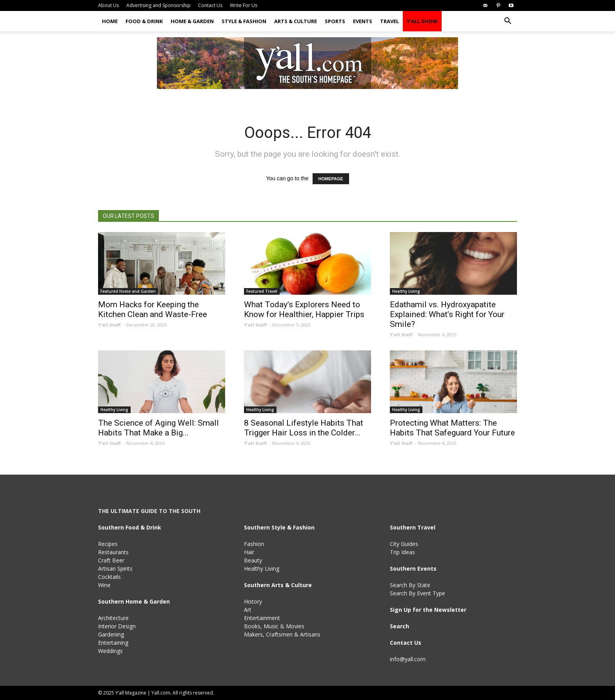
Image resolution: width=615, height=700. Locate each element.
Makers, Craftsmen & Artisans (282, 634)
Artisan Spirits (115, 569)
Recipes (108, 544)
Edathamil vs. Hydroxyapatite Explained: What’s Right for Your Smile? (447, 314)
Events (363, 21)
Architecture (113, 618)
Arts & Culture (296, 21)
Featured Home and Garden (128, 291)
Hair (249, 552)
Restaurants (113, 552)
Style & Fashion (244, 21)
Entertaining (113, 643)
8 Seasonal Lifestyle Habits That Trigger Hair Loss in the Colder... (304, 428)
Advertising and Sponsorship (158, 5)
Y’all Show (422, 21)
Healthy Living (406, 291)
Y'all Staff (109, 325)
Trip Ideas (402, 552)
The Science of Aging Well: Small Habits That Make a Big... (158, 428)
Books (252, 626)
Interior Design (117, 626)
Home (110, 21)
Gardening (111, 634)
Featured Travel (262, 291)
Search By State (410, 585)
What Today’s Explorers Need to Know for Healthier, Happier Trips (304, 309)
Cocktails (109, 577)
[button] (508, 22)
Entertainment (262, 618)
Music (271, 626)
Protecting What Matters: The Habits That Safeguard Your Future (452, 428)
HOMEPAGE (331, 179)
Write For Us (244, 5)
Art (248, 610)
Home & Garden (192, 21)
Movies (295, 626)
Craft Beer (111, 560)
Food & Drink (144, 21)
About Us (108, 5)
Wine (104, 585)
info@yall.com (408, 659)
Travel (389, 21)
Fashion (254, 544)
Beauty (253, 560)
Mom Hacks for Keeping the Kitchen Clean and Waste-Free (153, 309)
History (253, 601)
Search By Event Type (418, 593)
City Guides (404, 544)
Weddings (110, 651)
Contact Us (210, 5)
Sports (335, 21)
